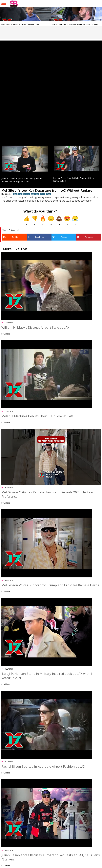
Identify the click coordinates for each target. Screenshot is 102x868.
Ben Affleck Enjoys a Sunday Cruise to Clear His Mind (75, 24)
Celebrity (17, 194)
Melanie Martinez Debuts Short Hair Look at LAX (37, 416)
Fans (43, 194)
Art (33, 194)
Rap (49, 194)
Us (37, 194)
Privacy (26, 194)
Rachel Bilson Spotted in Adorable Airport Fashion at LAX (43, 766)
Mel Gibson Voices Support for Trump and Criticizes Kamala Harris (50, 585)
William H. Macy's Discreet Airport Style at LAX (35, 327)
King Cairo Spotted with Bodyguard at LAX (20, 24)
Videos (7, 334)
